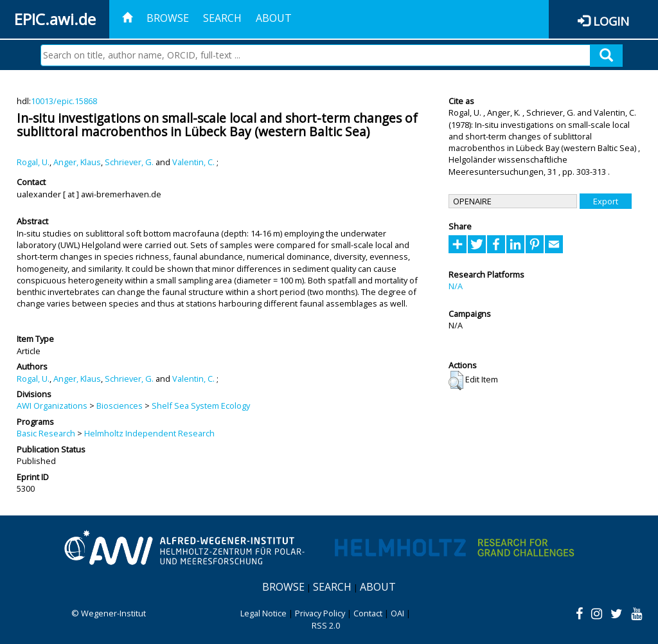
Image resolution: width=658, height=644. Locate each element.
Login (611, 21)
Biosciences (120, 406)
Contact (368, 613)
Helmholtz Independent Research (149, 433)
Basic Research (46, 433)
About (274, 18)
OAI (397, 613)
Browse (168, 18)
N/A (456, 286)
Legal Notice (263, 613)
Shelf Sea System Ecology (201, 406)
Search (222, 18)
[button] (456, 380)
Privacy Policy (320, 613)
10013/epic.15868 (64, 101)
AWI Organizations (52, 406)
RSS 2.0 (326, 625)
